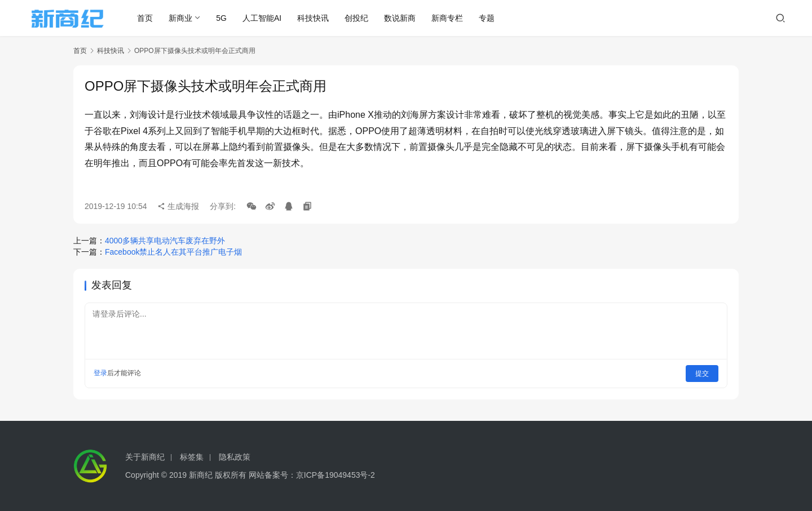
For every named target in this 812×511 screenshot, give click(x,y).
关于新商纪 (145, 457)
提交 (703, 373)
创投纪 (361, 18)
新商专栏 (452, 18)
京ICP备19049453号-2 (336, 475)
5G (226, 18)
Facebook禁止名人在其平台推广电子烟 (173, 252)
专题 (492, 18)
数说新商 (405, 18)
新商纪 (201, 475)
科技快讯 (318, 18)
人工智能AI (266, 18)
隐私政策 (235, 457)
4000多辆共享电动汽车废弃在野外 (165, 241)
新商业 (186, 18)
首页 (150, 18)
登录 (100, 373)
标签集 (192, 457)
